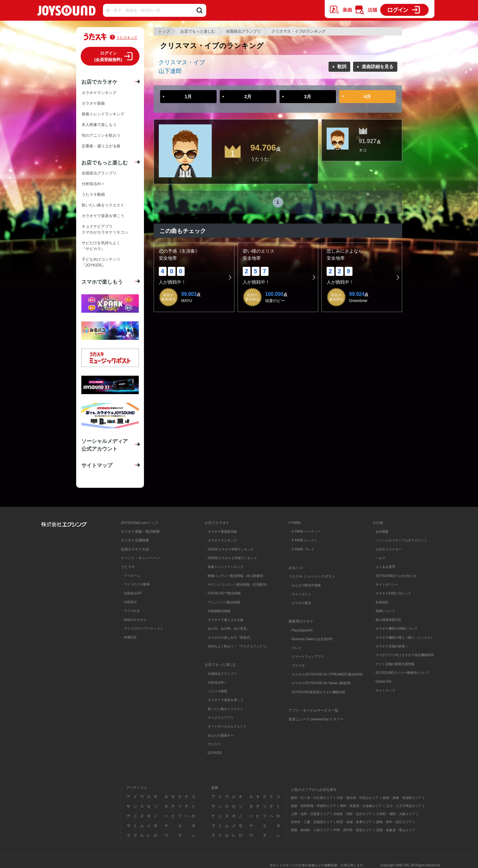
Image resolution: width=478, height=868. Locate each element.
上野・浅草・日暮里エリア (310, 814)
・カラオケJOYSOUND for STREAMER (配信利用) (326, 674)
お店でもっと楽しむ (198, 31)
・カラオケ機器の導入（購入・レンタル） (403, 638)
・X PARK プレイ (301, 549)
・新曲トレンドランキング (224, 567)
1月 (188, 97)
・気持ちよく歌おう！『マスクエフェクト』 (237, 646)
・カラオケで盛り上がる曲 (224, 620)
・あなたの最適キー (219, 735)
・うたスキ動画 (216, 691)
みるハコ (296, 568)
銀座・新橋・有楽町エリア (402, 798)
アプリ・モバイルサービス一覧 (313, 710)
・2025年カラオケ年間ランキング (229, 549)
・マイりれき (130, 611)
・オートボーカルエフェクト (226, 726)
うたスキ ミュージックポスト (312, 576)
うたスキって (127, 37)
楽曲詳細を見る (378, 67)
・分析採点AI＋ (216, 682)
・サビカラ (213, 744)
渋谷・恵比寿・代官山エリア (358, 798)
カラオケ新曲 (93, 103)
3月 (308, 97)
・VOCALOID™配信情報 (223, 593)
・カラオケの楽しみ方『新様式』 (229, 638)
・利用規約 (381, 602)
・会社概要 (381, 532)
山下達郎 (170, 71)
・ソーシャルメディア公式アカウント (400, 540)
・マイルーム (130, 575)
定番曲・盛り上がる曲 (101, 146)
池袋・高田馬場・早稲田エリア (313, 806)
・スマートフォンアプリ (306, 657)
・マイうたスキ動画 (135, 584)
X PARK (295, 523)
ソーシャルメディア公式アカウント (105, 445)
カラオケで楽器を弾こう (103, 216)
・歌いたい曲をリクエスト (224, 709)
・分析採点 (129, 602)
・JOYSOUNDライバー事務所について (401, 673)
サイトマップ (97, 465)
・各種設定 (129, 637)
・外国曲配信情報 (218, 611)
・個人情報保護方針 (387, 620)
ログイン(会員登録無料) (108, 56)
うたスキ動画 (93, 194)
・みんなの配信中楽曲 (305, 585)
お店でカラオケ (99, 82)
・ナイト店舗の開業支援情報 (393, 664)
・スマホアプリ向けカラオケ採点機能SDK (403, 655)
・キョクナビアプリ (219, 718)
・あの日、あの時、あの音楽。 (227, 628)
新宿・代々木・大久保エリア (312, 798)
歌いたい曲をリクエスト (103, 205)
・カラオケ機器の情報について (395, 628)
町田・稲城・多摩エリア (354, 822)
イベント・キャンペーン (140, 558)
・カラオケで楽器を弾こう (224, 700)
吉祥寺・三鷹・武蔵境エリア (312, 822)
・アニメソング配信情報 (222, 602)
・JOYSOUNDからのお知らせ (395, 576)
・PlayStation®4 (301, 630)
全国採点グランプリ (243, 31)
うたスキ (128, 567)
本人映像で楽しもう (99, 125)
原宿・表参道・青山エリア (396, 830)
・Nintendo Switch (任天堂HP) (311, 639)
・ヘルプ (379, 558)
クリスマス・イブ (182, 62)
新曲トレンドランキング (103, 114)
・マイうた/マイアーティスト (142, 628)
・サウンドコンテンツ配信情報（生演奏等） (237, 585)
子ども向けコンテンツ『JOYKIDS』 (101, 262)
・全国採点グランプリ (221, 674)
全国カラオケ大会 (135, 549)
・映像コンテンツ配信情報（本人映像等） (235, 576)
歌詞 (342, 67)
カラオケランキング (99, 93)
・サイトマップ (384, 690)
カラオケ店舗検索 (135, 540)
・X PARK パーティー (305, 532)
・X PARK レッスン (303, 540)
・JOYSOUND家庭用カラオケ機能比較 (317, 692)
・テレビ (295, 648)
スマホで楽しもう (102, 282)
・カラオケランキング (221, 540)
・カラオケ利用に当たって (392, 593)
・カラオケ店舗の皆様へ (390, 646)
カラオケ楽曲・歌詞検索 (140, 531)
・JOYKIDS (213, 753)
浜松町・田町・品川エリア (353, 814)
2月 (248, 97)
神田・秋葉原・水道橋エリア (361, 806)
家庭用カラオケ (301, 621)
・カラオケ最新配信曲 (221, 532)
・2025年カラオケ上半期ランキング (231, 558)
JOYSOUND (66, 12)
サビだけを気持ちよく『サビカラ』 (101, 246)
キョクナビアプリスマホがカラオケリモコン (105, 229)
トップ (164, 31)
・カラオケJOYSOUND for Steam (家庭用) (320, 683)
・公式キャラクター (387, 549)
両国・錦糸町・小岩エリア (310, 830)
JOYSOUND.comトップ (139, 523)
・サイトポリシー (385, 585)
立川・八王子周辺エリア (404, 806)
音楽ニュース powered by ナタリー (316, 719)
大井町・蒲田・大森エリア (396, 814)
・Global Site (382, 681)
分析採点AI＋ (93, 184)
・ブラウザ (297, 666)
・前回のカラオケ (134, 620)
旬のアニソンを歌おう (101, 135)
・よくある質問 (384, 567)
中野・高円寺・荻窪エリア (353, 830)
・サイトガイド (300, 594)
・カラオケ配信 (300, 603)
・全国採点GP (131, 593)
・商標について (384, 611)
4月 (367, 97)
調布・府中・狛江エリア (394, 822)
